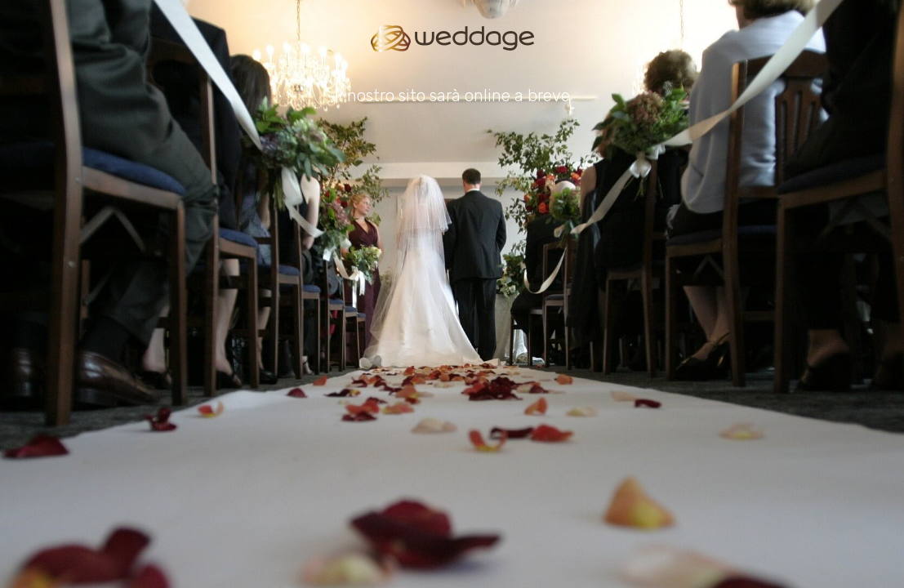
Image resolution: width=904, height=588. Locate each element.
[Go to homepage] (452, 38)
